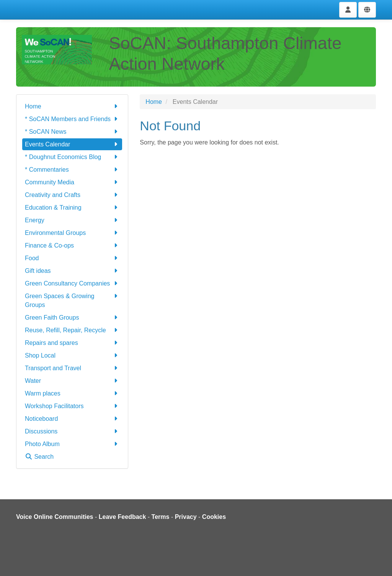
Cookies (214, 517)
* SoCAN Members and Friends (72, 119)
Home (72, 106)
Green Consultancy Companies (72, 283)
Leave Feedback (122, 517)
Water (72, 381)
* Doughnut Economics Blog (72, 157)
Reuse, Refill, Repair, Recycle (72, 330)
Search (39, 457)
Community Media (72, 182)
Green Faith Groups (72, 318)
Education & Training (72, 208)
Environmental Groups (72, 233)
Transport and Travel (72, 368)
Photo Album (72, 444)
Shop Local (72, 355)
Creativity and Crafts (72, 195)
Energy (72, 220)
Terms (161, 517)
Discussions (72, 431)
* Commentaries (72, 170)
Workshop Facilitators (72, 406)
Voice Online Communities (55, 517)
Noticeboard (72, 419)
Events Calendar (72, 144)
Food (72, 258)
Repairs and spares (72, 343)
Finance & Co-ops (72, 245)
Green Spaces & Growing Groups (72, 300)
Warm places (72, 393)
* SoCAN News (72, 132)
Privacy (186, 517)
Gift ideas (72, 271)
